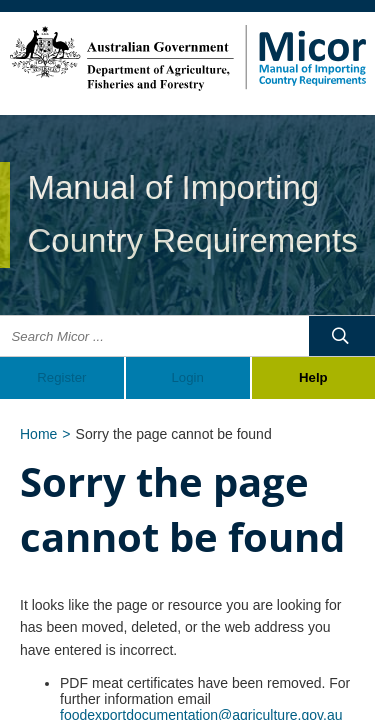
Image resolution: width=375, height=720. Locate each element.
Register (61, 377)
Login (187, 377)
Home (38, 434)
